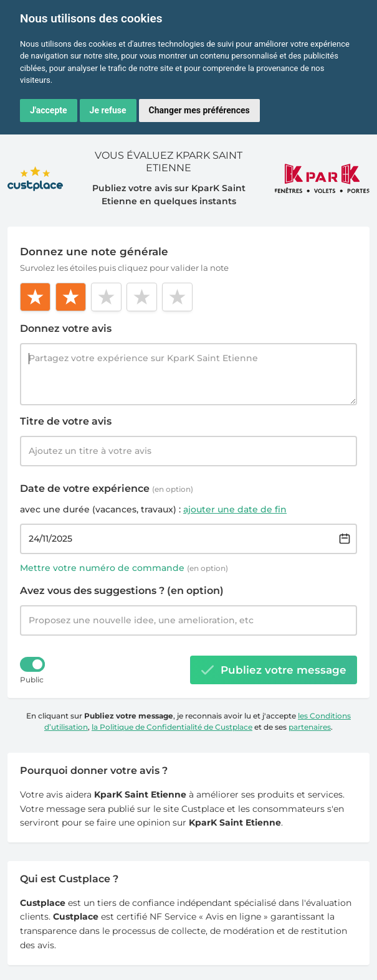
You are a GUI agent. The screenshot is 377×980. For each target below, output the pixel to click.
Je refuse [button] (108, 110)
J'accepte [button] (49, 110)
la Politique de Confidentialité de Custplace (172, 727)
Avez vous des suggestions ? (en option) (122, 591)
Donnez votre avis (66, 328)
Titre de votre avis (66, 421)
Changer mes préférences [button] (199, 110)
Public (32, 680)
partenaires (310, 727)
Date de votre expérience (107, 488)
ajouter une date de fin (235, 509)
